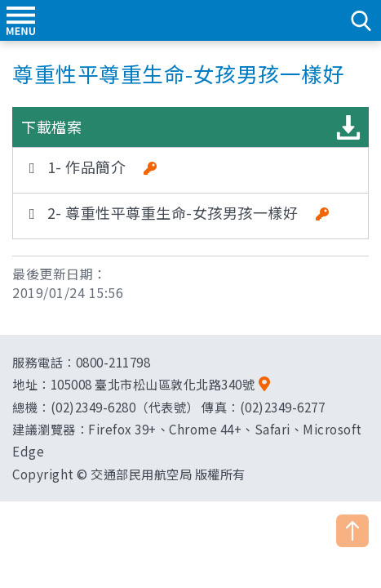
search (361, 20)
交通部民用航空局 (191, 20)
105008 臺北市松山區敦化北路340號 (153, 384)
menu (20, 20)
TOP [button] (352, 531)
